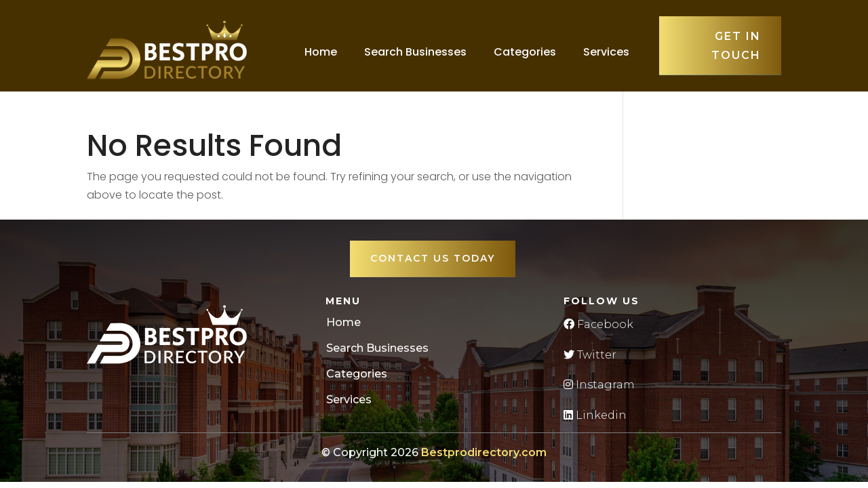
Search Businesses (415, 52)
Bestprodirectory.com (484, 452)
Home (321, 52)
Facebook (598, 324)
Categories (525, 52)
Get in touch (736, 45)
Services (606, 52)
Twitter (590, 355)
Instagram (599, 385)
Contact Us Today (433, 258)
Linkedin (595, 415)
